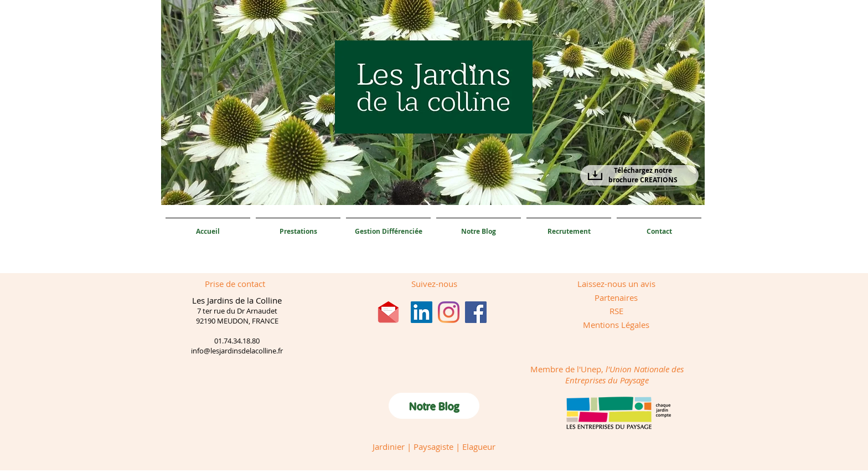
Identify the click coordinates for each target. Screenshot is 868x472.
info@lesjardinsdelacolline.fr (237, 351)
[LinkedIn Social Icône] (422, 312)
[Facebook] (476, 312)
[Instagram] (449, 312)
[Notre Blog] (434, 406)
